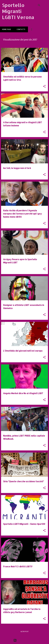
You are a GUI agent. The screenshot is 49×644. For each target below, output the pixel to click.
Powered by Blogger (24, 640)
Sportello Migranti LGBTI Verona (18, 11)
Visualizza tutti (10, 43)
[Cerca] (39, 5)
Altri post (25, 631)
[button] (44, 86)
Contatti (21, 29)
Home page (7, 29)
